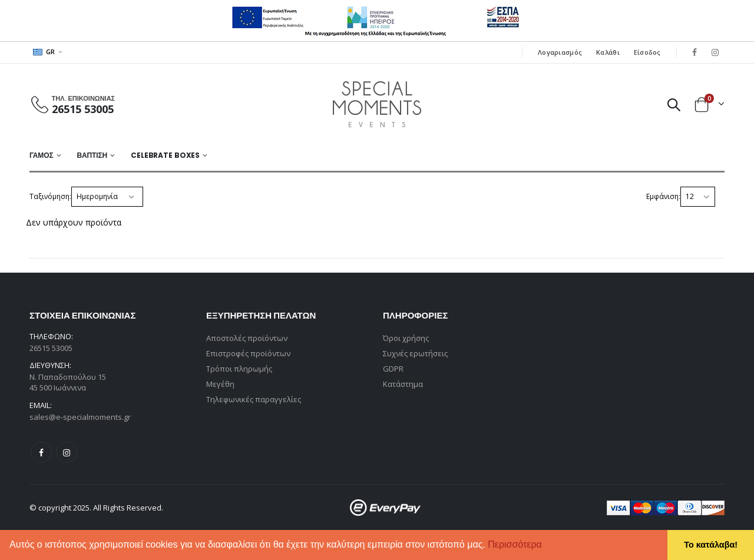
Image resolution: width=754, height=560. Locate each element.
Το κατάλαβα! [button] (711, 545)
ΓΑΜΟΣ (42, 155)
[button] (546, 546)
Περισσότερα (515, 544)
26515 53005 (83, 109)
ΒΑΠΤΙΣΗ (92, 155)
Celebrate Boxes (165, 155)
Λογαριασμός (560, 52)
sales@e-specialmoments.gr (80, 417)
